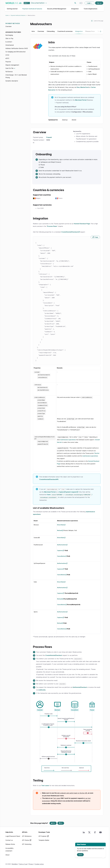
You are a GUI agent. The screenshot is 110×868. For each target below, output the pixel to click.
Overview (8, 26)
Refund (59, 529)
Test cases (45, 784)
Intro (33, 31)
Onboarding (51, 31)
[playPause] (92, 21)
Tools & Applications (90, 9)
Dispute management (12, 65)
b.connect (9, 42)
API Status (26, 839)
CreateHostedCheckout (70, 232)
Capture (60, 549)
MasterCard (85, 87)
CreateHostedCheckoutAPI (49, 479)
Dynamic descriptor (12, 81)
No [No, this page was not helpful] (61, 822)
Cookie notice (39, 863)
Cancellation (61, 555)
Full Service (9, 72)
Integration (75, 9)
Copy (96, 237)
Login (89, 3)
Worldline (15, 863)
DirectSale (61, 524)
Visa (78, 87)
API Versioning (27, 843)
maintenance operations (68, 439)
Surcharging (9, 35)
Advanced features (13, 32)
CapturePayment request (68, 491)
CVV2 (7, 55)
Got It (80, 855)
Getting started (12, 9)
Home (7, 15)
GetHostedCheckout (80, 686)
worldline (14, 3)
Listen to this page (98, 21)
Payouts (8, 62)
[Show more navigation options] (100, 31)
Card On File (9, 68)
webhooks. (42, 689)
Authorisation (62, 544)
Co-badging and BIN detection (16, 52)
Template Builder (44, 839)
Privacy (31, 863)
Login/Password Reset (13, 835)
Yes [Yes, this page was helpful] (53, 822)
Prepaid (49, 137)
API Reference (27, 835)
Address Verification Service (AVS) (17, 48)
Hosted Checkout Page (82, 224)
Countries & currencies (65, 31)
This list (97, 452)
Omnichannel (10, 45)
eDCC (7, 58)
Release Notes (10, 843)
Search (75, 3)
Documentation (38, 3)
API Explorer (43, 835)
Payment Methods (13, 23)
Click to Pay (9, 38)
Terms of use (23, 863)
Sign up (99, 3)
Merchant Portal (81, 100)
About (7, 854)
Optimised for (62, 120)
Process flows (90, 31)
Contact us (9, 839)
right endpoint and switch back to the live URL (72, 792)
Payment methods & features (32, 9)
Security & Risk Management (57, 9)
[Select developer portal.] (27, 3)
